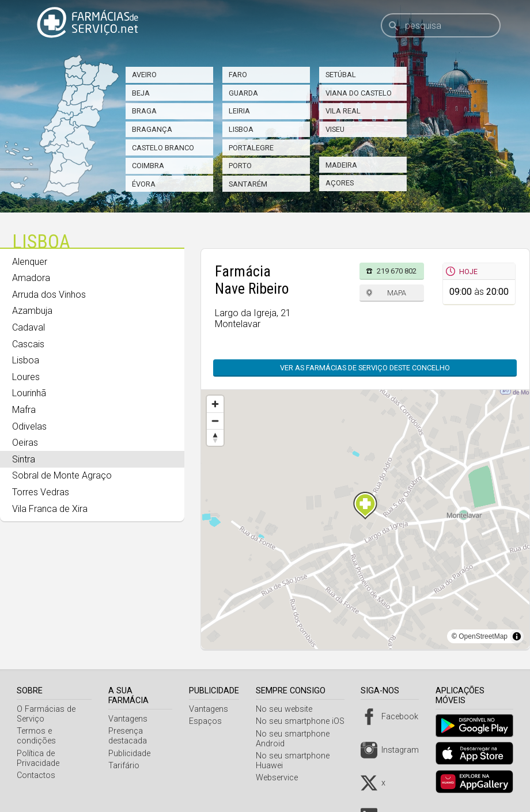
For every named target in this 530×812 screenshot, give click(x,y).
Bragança (152, 129)
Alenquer (30, 262)
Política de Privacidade (38, 749)
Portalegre (251, 148)
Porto (240, 166)
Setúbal (341, 75)
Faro (238, 75)
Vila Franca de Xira (50, 509)
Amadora (31, 278)
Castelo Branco (163, 148)
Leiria (239, 111)
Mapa (397, 293)
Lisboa (241, 129)
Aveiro (144, 75)
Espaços (211, 721)
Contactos (36, 766)
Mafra (24, 410)
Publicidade (132, 754)
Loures (26, 377)
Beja (141, 93)
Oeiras (25, 443)
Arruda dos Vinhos (49, 295)
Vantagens (131, 719)
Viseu (335, 129)
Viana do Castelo (359, 93)
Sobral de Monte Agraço (62, 475)
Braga (144, 111)
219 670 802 (397, 271)
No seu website (289, 709)
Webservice (281, 778)
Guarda (243, 93)
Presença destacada (130, 736)
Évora (144, 184)
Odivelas (29, 426)
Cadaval (29, 327)
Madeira (341, 165)
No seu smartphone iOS (305, 721)
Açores (340, 183)
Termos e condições (55, 731)
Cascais (28, 344)
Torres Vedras (41, 492)
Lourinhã (29, 393)
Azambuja (32, 311)
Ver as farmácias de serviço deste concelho (365, 368)
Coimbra (148, 166)
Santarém (248, 184)
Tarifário (127, 766)
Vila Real (343, 111)
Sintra (24, 459)
